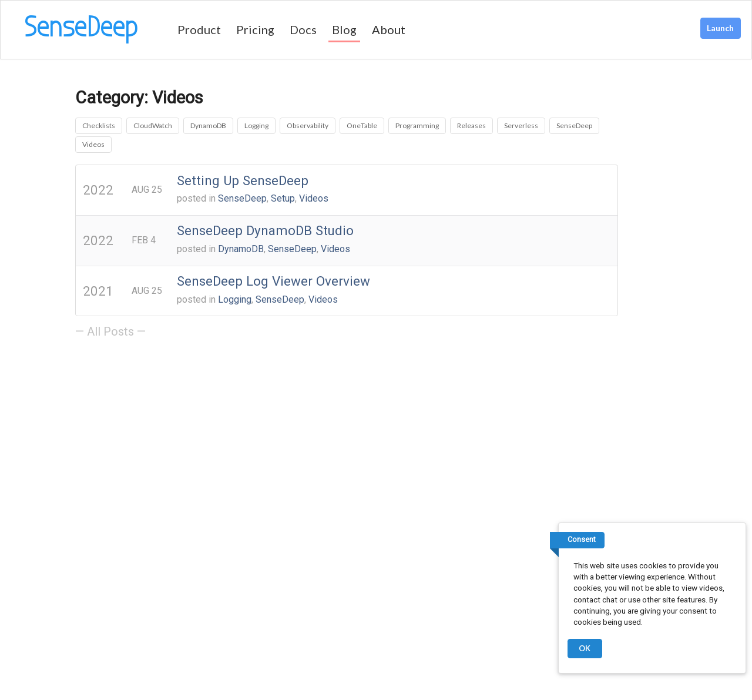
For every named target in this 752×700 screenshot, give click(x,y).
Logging (256, 125)
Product (199, 29)
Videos (93, 144)
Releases (471, 125)
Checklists (99, 125)
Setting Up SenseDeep (243, 180)
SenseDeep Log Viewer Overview (273, 281)
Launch (720, 28)
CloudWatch (153, 125)
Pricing (255, 29)
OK (585, 648)
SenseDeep (574, 125)
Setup (283, 198)
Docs (303, 29)
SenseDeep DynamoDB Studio (265, 230)
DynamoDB (208, 125)
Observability (308, 125)
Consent (582, 539)
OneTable (362, 125)
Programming (417, 125)
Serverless (521, 125)
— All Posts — (110, 331)
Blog (344, 29)
